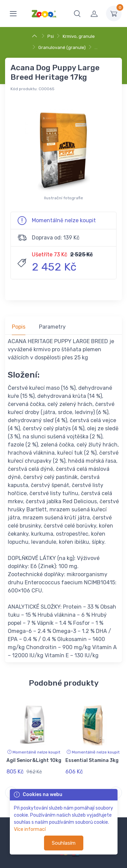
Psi (51, 36)
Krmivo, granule (79, 36)
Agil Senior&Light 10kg (34, 760)
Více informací (30, 829)
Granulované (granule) (62, 47)
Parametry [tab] (52, 327)
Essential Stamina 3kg (92, 760)
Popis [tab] (19, 327)
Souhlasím (64, 843)
